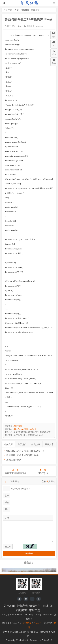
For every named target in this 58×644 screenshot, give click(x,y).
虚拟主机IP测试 (14, 460)
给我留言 (35, 606)
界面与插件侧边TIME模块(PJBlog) (28, 19)
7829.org (29, 615)
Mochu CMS (22, 640)
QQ (54, 43)
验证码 (8, 547)
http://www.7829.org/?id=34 (26, 429)
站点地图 (9, 606)
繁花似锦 (29, 3)
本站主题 (35, 610)
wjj (21, 26)
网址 (7, 509)
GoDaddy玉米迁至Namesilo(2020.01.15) (26, 451)
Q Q (7, 489)
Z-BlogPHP (47, 640)
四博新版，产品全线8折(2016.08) (22, 455)
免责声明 (22, 606)
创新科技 (25, 10)
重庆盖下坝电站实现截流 (15, 473)
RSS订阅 (47, 606)
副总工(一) (43, 473)
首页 (17, 10)
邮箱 (7, 502)
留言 (54, 34)
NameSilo (39, 623)
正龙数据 (27, 623)
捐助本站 (22, 610)
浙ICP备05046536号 (12, 623)
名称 (7, 496)
